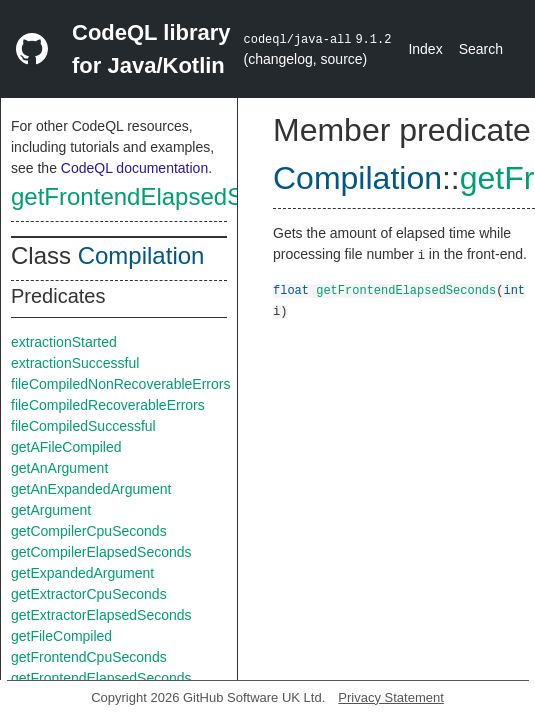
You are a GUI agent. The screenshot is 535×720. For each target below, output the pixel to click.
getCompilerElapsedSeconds (101, 552)
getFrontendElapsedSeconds (166, 196)
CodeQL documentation (134, 168)
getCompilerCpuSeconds (89, 531)
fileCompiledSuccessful (83, 426)
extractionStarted (64, 342)
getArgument (51, 510)
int (514, 289)
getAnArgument (59, 468)
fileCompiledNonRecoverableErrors (120, 384)
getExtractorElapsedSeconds (101, 615)
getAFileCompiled (66, 447)
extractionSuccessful (75, 363)
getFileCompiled (61, 636)
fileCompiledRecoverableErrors (108, 405)
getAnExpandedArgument (91, 489)
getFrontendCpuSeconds (89, 657)
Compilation (141, 255)
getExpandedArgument (82, 573)
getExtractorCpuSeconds (89, 594)
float (291, 289)
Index (425, 49)
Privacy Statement (391, 697)
